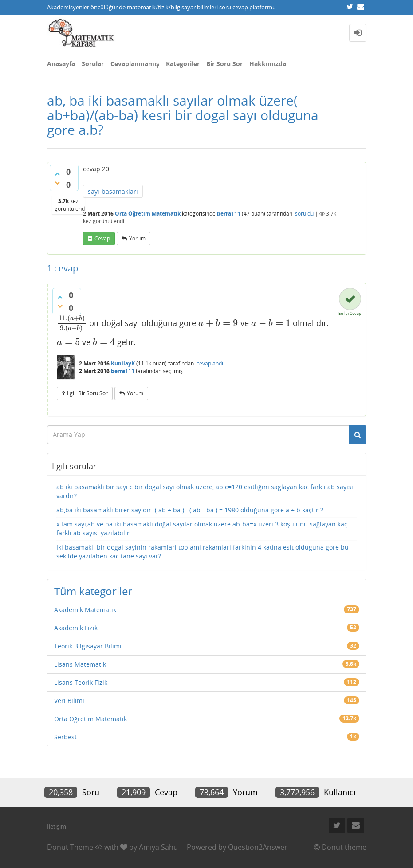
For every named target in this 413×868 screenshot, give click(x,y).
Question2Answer (258, 847)
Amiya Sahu (158, 847)
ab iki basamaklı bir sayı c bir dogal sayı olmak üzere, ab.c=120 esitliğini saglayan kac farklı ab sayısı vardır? (205, 491)
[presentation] (72, 323)
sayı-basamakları (113, 191)
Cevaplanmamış (135, 64)
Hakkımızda (268, 64)
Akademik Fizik (76, 628)
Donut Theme (70, 847)
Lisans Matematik (80, 664)
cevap (102, 238)
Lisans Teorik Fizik (81, 682)
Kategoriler (183, 64)
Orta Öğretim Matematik (148, 214)
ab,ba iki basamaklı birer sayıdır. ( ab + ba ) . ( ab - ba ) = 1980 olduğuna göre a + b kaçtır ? (190, 510)
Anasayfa (61, 64)
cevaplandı (210, 363)
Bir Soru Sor (224, 64)
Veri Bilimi (69, 701)
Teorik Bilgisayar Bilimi (88, 646)
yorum (137, 238)
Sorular (93, 64)
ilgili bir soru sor (87, 393)
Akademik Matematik (85, 610)
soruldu (304, 214)
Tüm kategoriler (93, 591)
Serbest (65, 737)
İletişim (57, 826)
